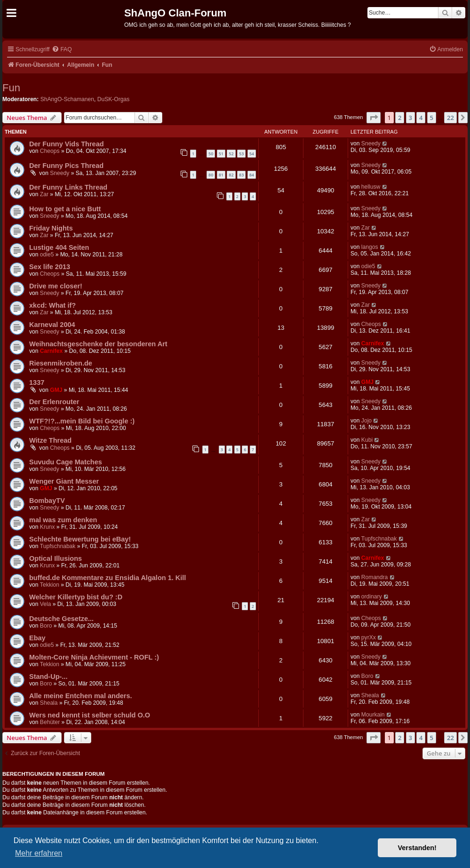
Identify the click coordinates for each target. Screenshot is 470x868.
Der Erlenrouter (54, 402)
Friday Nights (51, 228)
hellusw (371, 187)
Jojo (366, 421)
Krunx (48, 527)
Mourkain (373, 715)
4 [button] (421, 118)
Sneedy (371, 143)
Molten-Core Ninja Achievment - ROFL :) (94, 657)
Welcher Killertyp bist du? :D (76, 597)
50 (211, 154)
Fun (11, 88)
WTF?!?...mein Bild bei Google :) (82, 421)
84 (252, 175)
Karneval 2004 (52, 325)
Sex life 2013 (50, 267)
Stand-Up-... (48, 677)
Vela (46, 604)
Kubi (367, 440)
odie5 (47, 255)
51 (221, 154)
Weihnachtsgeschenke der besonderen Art (98, 344)
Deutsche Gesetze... (61, 619)
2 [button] (400, 118)
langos (370, 247)
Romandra (374, 577)
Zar (44, 194)
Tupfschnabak (58, 546)
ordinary (372, 597)
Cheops (50, 151)
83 (241, 175)
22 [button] (450, 118)
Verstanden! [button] (417, 848)
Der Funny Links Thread (68, 187)
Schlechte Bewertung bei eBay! (80, 539)
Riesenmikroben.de (61, 363)
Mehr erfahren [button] (39, 853)
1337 (37, 382)
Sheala (49, 703)
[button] (374, 118)
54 (252, 154)
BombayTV (47, 501)
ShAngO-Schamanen (67, 99)
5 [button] (432, 118)
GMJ (56, 390)
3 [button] (410, 118)
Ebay (37, 638)
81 (221, 175)
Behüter (50, 722)
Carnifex (51, 351)
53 (241, 154)
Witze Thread (50, 440)
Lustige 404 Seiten (59, 247)
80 (211, 175)
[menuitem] (62, 50)
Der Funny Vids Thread (67, 144)
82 (231, 175)
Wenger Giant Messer (64, 481)
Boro (46, 626)
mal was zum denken (63, 520)
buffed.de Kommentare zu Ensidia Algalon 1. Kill (108, 578)
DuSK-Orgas (114, 99)
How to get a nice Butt (65, 209)
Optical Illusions (56, 558)
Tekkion (50, 585)
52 (231, 154)
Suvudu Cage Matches (66, 462)
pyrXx (369, 637)
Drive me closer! (56, 286)
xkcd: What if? (52, 305)
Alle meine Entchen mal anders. (81, 696)
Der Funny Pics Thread (66, 166)
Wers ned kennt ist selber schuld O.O (90, 715)
